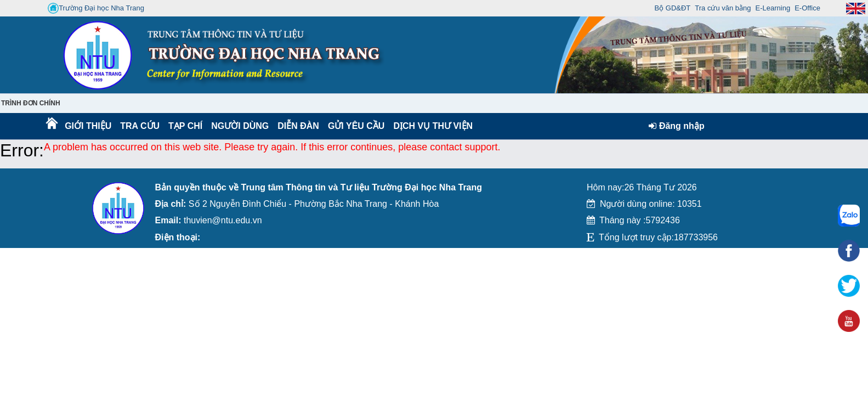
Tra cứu (140, 126)
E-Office (807, 8)
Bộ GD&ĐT (673, 8)
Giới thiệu (87, 126)
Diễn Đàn (298, 126)
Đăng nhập (676, 126)
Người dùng (239, 126)
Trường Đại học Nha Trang (96, 8)
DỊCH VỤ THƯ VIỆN (431, 126)
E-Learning (773, 8)
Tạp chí (185, 126)
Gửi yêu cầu (356, 126)
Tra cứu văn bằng (723, 8)
